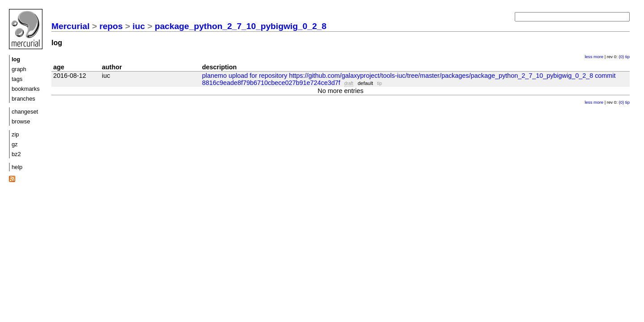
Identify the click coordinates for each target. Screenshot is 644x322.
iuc (139, 26)
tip (627, 57)
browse (21, 121)
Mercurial (70, 26)
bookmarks (26, 89)
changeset (25, 112)
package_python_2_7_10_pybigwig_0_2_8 (241, 26)
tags (17, 79)
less (588, 57)
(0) (621, 57)
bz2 (16, 154)
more (598, 57)
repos (111, 26)
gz (15, 144)
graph (19, 69)
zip (15, 134)
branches (23, 99)
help (17, 167)
